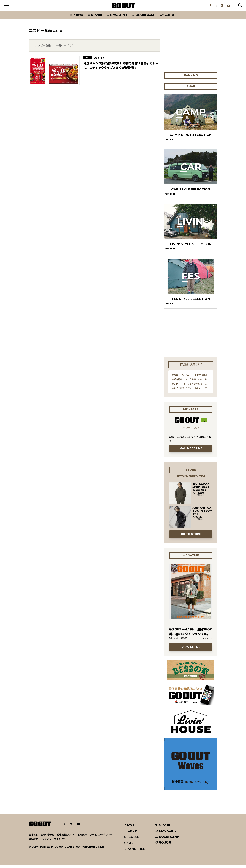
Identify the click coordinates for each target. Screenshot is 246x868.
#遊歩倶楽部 (201, 378)
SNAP (129, 846)
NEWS (130, 828)
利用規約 (82, 838)
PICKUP (131, 834)
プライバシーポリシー (101, 838)
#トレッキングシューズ (195, 387)
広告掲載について (66, 838)
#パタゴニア (201, 391)
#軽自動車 (177, 382)
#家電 (175, 378)
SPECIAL (132, 840)
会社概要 (33, 838)
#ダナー (176, 387)
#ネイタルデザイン (182, 391)
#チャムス (187, 378)
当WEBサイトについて (40, 842)
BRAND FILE (135, 852)
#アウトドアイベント (196, 382)
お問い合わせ (47, 838)
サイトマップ (61, 842)
